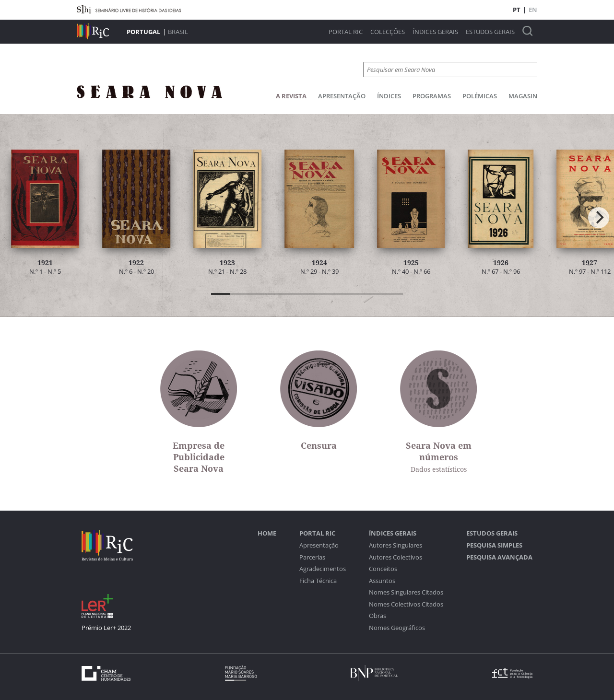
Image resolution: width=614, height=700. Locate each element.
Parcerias (312, 557)
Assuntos (382, 581)
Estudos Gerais (490, 32)
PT (517, 10)
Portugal (143, 32)
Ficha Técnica (318, 581)
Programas (432, 96)
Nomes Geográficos (397, 628)
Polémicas (480, 96)
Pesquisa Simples (494, 545)
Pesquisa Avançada (499, 557)
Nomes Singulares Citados (406, 592)
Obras (378, 616)
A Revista (291, 96)
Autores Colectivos (396, 557)
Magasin (523, 96)
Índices (389, 96)
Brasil (178, 32)
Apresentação (342, 96)
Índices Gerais (435, 32)
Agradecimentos (323, 569)
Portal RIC (346, 32)
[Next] (599, 218)
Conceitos (383, 569)
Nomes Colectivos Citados (406, 604)
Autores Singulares (396, 545)
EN (533, 10)
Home (267, 533)
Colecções (388, 32)
